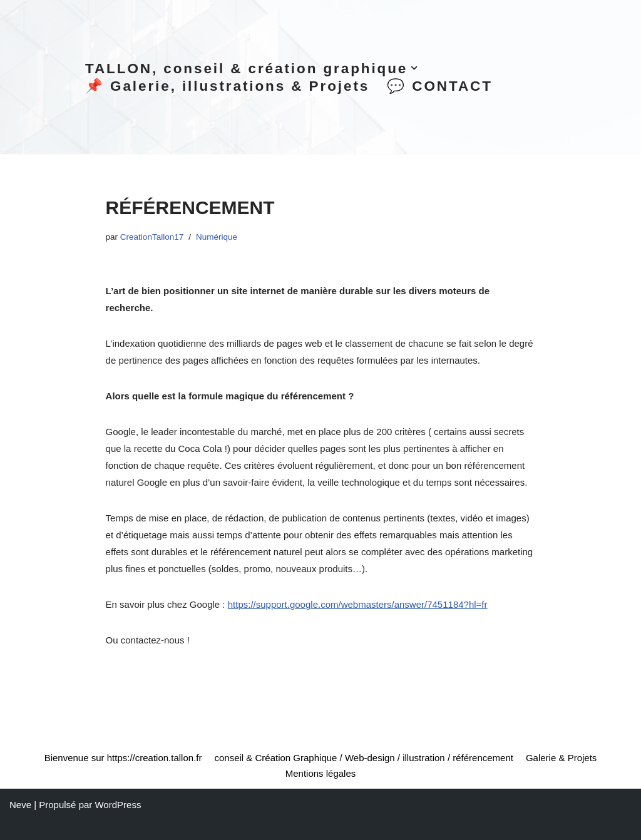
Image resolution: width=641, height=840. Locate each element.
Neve (20, 805)
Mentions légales (321, 773)
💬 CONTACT (440, 86)
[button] (414, 68)
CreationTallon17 (152, 237)
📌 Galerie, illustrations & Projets (227, 86)
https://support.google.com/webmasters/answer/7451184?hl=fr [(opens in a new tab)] (358, 604)
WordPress (118, 805)
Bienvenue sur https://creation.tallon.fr (123, 758)
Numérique (217, 237)
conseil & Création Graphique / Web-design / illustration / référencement (363, 758)
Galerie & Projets (561, 758)
